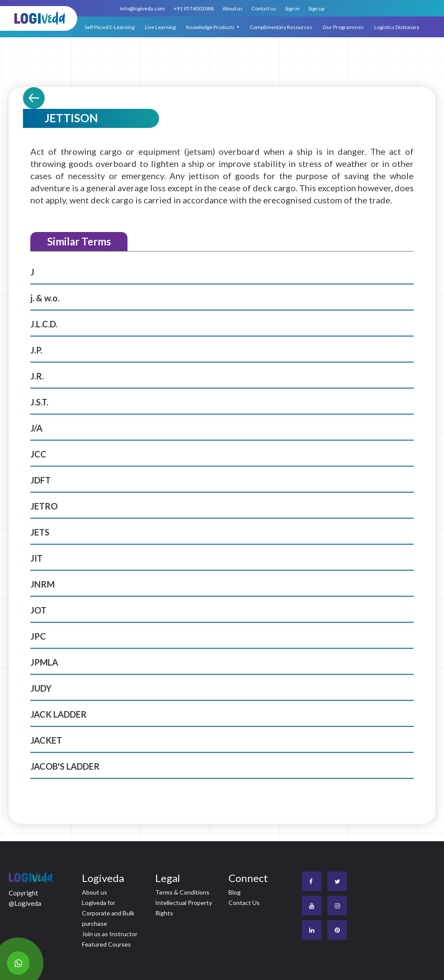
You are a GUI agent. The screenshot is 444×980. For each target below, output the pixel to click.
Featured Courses (106, 944)
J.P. (36, 350)
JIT (36, 558)
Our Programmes (343, 27)
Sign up (316, 8)
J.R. (37, 376)
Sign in (292, 8)
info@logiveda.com (142, 8)
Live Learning (160, 27)
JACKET (46, 740)
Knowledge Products (211, 27)
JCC (38, 454)
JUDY (41, 688)
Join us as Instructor (110, 934)
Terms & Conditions (182, 892)
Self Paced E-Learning (109, 27)
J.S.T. (39, 402)
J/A (36, 428)
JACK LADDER (59, 714)
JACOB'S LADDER (65, 766)
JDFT (41, 480)
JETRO (44, 506)
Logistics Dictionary (397, 27)
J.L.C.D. (44, 324)
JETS (40, 532)
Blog (235, 892)
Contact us (264, 8)
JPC (38, 636)
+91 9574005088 (194, 8)
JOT (38, 610)
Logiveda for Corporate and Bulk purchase (108, 913)
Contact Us (244, 903)
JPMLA (44, 662)
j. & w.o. (45, 298)
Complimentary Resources (281, 27)
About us (233, 8)
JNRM (42, 584)
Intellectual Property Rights (184, 908)
